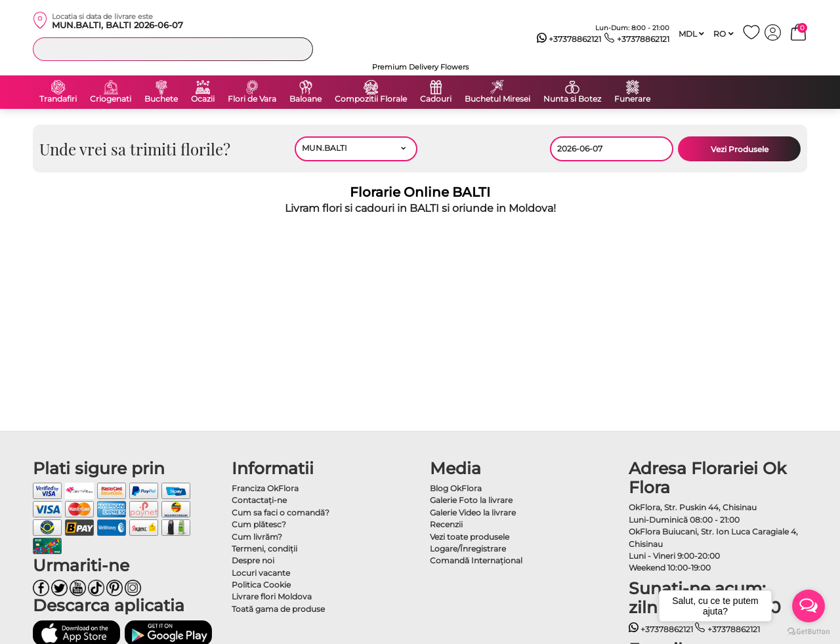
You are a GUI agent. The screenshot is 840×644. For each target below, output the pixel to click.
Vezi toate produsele (470, 537)
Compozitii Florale (371, 99)
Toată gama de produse (278, 609)
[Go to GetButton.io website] (808, 631)
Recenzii (446, 524)
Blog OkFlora (456, 488)
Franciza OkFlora (265, 488)
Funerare (632, 99)
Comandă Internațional (476, 560)
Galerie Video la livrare (473, 513)
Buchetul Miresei (497, 99)
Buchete (161, 99)
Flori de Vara (252, 99)
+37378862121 (569, 39)
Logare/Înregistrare (468, 549)
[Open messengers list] (808, 606)
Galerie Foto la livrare (471, 500)
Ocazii (203, 99)
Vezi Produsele (740, 149)
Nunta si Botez (572, 99)
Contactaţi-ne (259, 500)
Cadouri (436, 99)
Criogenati (111, 99)
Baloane (305, 99)
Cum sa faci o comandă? (281, 513)
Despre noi (253, 560)
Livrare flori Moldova (272, 596)
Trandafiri (58, 99)
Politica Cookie (261, 585)
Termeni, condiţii (264, 549)
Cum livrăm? (257, 537)
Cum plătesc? (259, 524)
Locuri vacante (261, 573)
